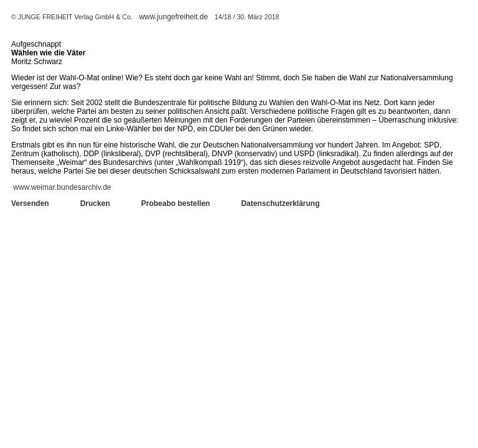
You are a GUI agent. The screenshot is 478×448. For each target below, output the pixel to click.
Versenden (30, 203)
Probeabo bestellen (176, 203)
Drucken (95, 203)
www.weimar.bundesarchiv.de (62, 187)
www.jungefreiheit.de (173, 17)
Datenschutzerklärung (280, 203)
